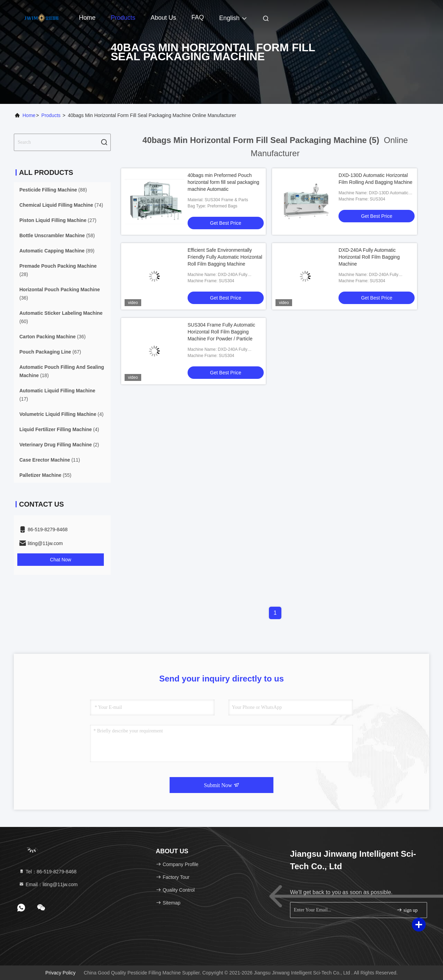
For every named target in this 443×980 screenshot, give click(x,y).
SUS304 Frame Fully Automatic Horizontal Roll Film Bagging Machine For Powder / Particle (221, 332)
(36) (60, 294)
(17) (57, 395)
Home (87, 18)
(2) (59, 445)
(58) (57, 235)
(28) (58, 270)
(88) (53, 190)
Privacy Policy (60, 973)
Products (123, 18)
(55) (45, 475)
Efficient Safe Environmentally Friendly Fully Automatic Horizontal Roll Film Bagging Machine (225, 257)
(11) (50, 460)
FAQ (198, 17)
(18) (62, 371)
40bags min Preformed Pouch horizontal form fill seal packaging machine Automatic (223, 182)
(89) (57, 251)
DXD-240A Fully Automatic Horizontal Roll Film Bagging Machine (369, 257)
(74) (61, 205)
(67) (50, 352)
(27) (58, 220)
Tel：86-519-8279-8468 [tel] (48, 872)
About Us (163, 18)
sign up (407, 910)
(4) (61, 414)
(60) (61, 317)
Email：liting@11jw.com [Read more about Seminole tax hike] (48, 884)
